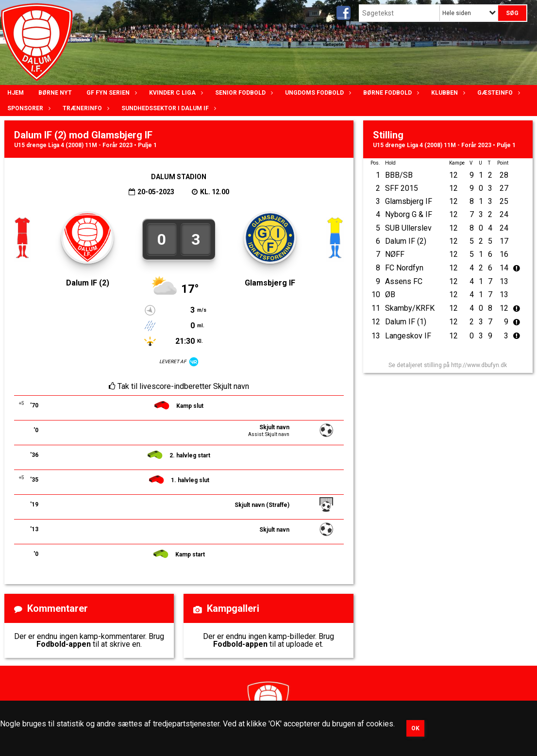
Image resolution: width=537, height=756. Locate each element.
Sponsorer (28, 108)
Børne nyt (55, 93)
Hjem (16, 93)
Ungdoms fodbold (317, 93)
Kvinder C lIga (175, 93)
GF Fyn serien (110, 93)
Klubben (447, 93)
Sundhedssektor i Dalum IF (168, 108)
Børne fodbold (390, 93)
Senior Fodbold (243, 93)
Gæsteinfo (497, 93)
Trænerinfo (85, 108)
